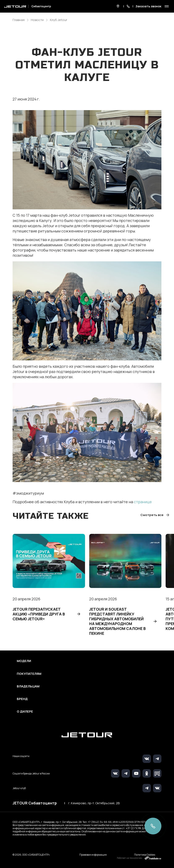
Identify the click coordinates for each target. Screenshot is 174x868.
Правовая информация (93, 855)
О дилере (25, 712)
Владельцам (28, 686)
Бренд (22, 699)
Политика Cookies (145, 855)
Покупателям (29, 674)
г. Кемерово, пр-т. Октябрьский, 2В (94, 803)
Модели (24, 661)
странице (143, 502)
